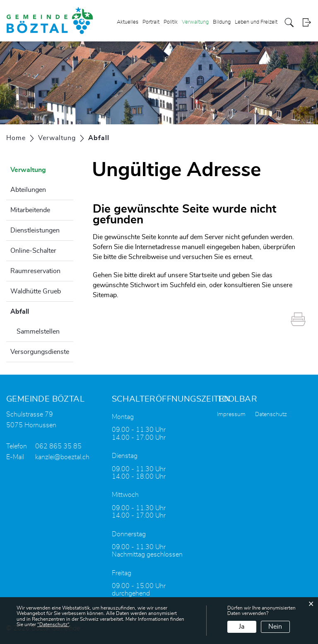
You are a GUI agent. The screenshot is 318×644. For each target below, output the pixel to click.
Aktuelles (128, 22)
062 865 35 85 (58, 446)
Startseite (203, 275)
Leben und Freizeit (256, 22)
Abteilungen (28, 190)
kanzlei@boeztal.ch (62, 457)
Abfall (40, 310)
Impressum (231, 414)
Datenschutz (271, 414)
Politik (171, 22)
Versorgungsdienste (40, 352)
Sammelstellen (38, 332)
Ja (242, 627)
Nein (275, 627)
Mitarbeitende (30, 210)
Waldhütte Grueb (36, 291)
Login (307, 23)
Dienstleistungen (35, 230)
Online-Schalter (33, 251)
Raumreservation (35, 271)
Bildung (222, 22)
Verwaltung (195, 22)
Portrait (151, 22)
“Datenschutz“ (53, 625)
